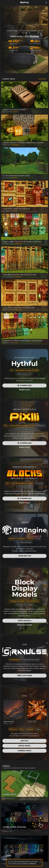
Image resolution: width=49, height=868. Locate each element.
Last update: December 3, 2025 (22, 426)
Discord (34, 31)
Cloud (38, 539)
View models (25, 621)
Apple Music (24, 746)
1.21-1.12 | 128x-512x (24, 429)
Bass (22, 729)
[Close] (40, 862)
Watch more (24, 390)
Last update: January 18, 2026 (27, 370)
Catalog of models (17, 601)
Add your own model (24, 605)
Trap (38, 729)
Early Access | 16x (24, 374)
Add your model (24, 625)
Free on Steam (24, 676)
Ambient (30, 729)
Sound (30, 539)
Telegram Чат (25, 31)
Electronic (13, 729)
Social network (33, 601)
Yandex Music (24, 751)
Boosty (41, 31)
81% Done (41, 426)
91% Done (39, 483)
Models (12, 539)
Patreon (25, 33)
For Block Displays (24, 542)
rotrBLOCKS (15, 112)
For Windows (15, 660)
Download (24, 385)
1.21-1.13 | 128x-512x (24, 487)
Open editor (25, 556)
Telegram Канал (12, 31)
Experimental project (31, 660)
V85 (7, 483)
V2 (12, 370)
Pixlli (15, 211)
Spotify (25, 741)
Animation (21, 539)
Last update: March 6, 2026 (22, 483)
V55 (6, 426)
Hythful (15, 178)
